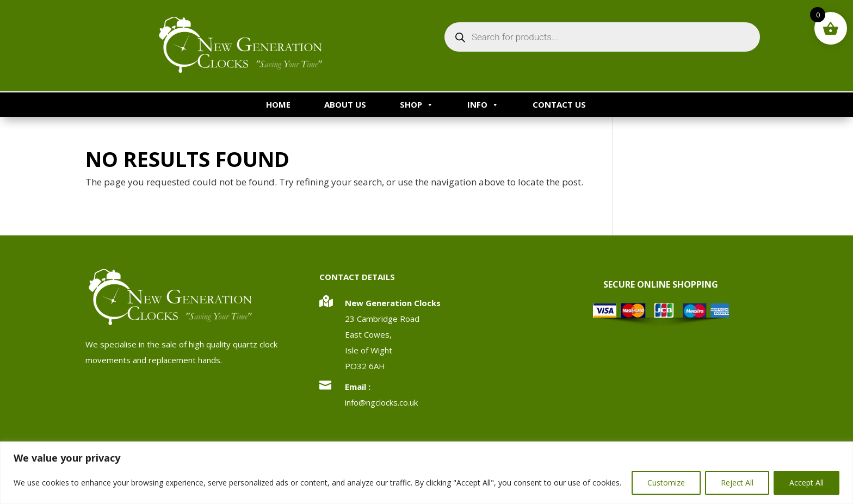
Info (483, 105)
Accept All (806, 483)
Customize (666, 483)
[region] (426, 473)
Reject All (737, 483)
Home (278, 104)
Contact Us (559, 104)
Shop (417, 105)
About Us (345, 104)
